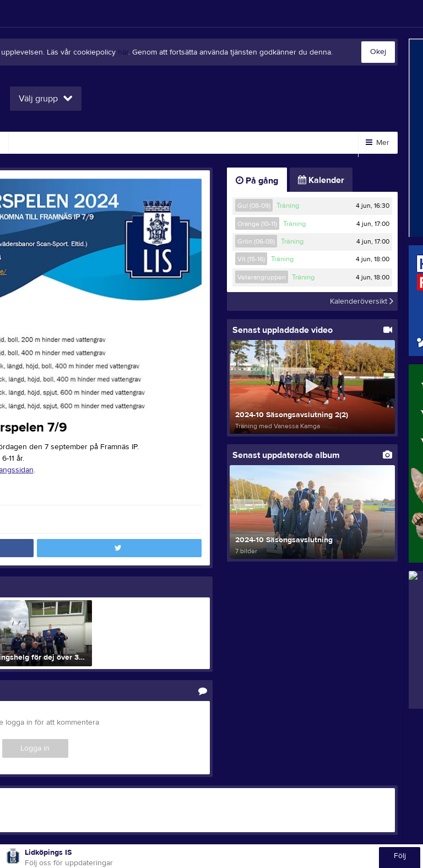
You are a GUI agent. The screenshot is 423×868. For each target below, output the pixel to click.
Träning (288, 206)
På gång (257, 181)
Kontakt (271, 143)
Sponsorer (89, 143)
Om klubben (156, 143)
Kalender (321, 180)
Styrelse (218, 143)
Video (33, 143)
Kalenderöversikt (362, 301)
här (123, 52)
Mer (378, 143)
